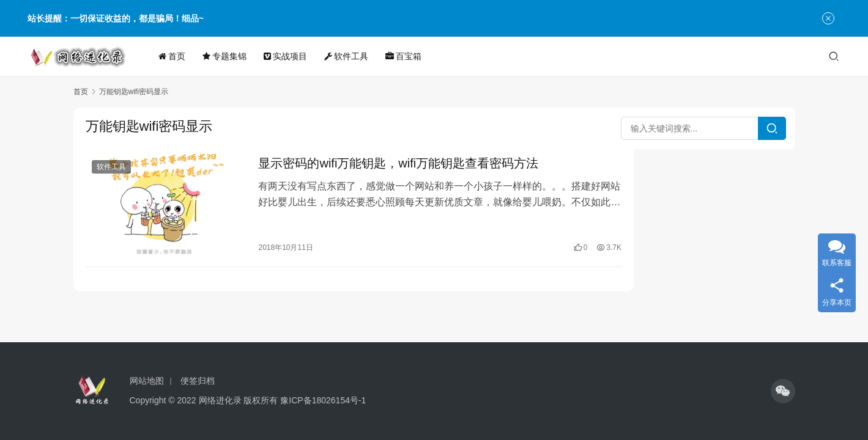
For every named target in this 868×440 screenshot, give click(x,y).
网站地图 (147, 381)
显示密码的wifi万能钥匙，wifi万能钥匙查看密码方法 (388, 164)
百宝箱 (407, 56)
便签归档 (198, 381)
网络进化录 (220, 400)
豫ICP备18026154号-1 (323, 400)
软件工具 (350, 56)
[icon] (783, 391)
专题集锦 (228, 56)
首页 (176, 56)
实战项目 (289, 56)
